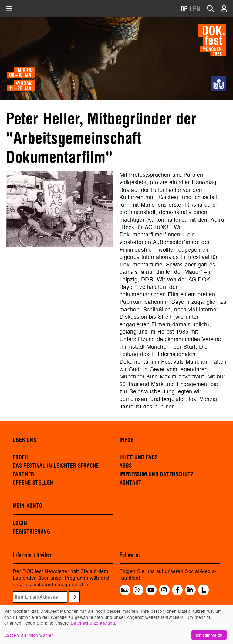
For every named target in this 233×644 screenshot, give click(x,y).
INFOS (127, 440)
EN (197, 9)
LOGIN (20, 523)
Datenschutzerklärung (93, 623)
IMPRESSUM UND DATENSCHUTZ (157, 474)
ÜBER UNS (24, 440)
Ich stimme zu (209, 635)
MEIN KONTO (28, 506)
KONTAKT (131, 483)
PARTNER (24, 474)
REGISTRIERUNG (31, 532)
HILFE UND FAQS (138, 457)
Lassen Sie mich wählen (29, 635)
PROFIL (21, 457)
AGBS (126, 466)
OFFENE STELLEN (33, 483)
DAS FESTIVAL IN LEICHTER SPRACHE (56, 466)
